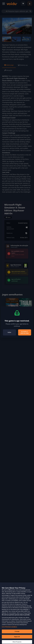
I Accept (17, 633)
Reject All (17, 638)
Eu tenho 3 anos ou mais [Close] (25, 332)
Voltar (9, 332)
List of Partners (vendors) (9, 628)
